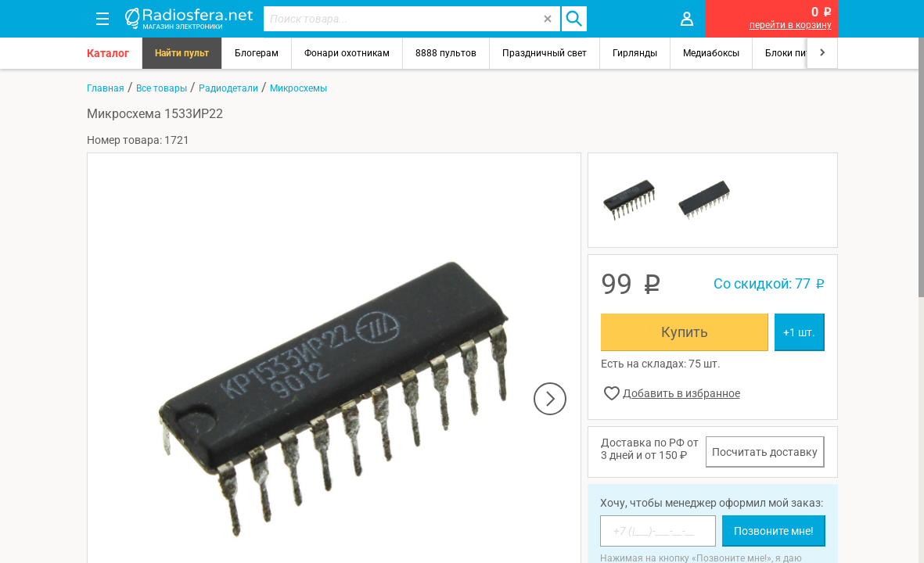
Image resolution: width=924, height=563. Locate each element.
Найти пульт (182, 53)
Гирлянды (635, 53)
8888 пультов (446, 53)
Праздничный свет (545, 53)
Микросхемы (298, 88)
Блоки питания (799, 53)
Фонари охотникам (347, 53)
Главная (106, 88)
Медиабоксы (711, 53)
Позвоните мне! (774, 531)
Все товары (162, 88)
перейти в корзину (791, 25)
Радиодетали (228, 88)
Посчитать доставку (765, 452)
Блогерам (257, 53)
